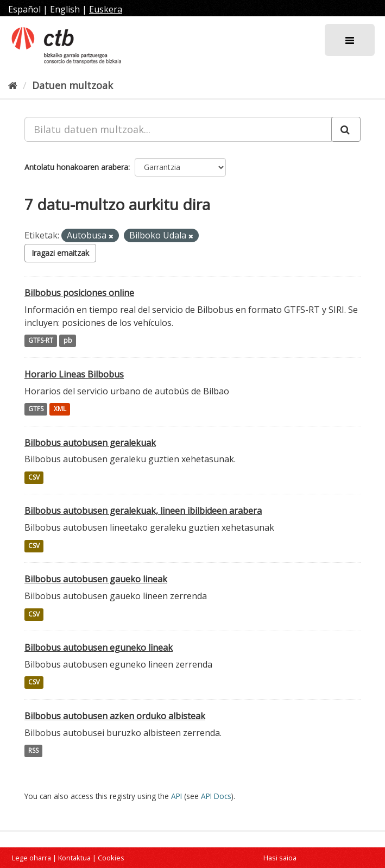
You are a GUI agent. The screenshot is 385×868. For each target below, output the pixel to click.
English (65, 9)
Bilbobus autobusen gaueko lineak (96, 579)
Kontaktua (74, 858)
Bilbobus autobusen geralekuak (90, 443)
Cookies (111, 858)
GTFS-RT (41, 341)
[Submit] (346, 129)
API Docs (216, 796)
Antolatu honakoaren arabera (76, 167)
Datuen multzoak (72, 85)
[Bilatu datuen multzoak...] (178, 129)
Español (24, 9)
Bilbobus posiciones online (79, 293)
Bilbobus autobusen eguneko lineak (99, 647)
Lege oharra (31, 858)
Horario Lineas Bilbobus (74, 374)
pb (68, 341)
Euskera (106, 9)
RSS (33, 751)
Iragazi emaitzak (60, 253)
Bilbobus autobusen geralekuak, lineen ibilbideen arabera (143, 511)
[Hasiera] (13, 85)
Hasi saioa (280, 858)
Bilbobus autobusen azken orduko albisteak (115, 716)
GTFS (36, 409)
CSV (34, 477)
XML (60, 409)
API (176, 796)
